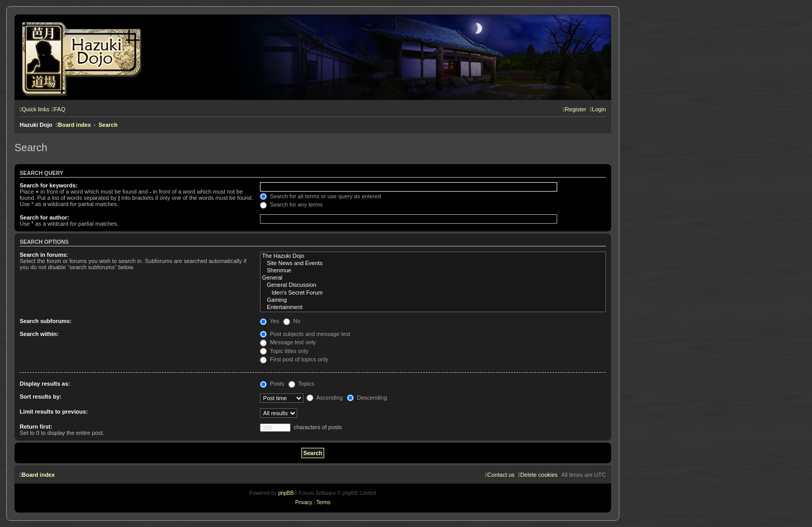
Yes (270, 321)
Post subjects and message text (305, 334)
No (292, 321)
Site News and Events (433, 263)
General (433, 278)
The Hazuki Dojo (433, 256)
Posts (272, 384)
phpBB (286, 493)
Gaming (433, 300)
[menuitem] (59, 109)
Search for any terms (291, 204)
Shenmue (433, 271)
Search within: (39, 334)
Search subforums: (46, 321)
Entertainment (433, 308)
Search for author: (44, 217)
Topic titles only (284, 351)
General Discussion (433, 285)
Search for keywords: (49, 185)
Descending (367, 398)
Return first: (36, 427)
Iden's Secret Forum (433, 293)
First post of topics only (294, 359)
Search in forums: (44, 255)
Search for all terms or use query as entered (321, 196)
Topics (301, 384)
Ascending (325, 398)
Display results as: (45, 384)
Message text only (288, 342)
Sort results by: (41, 397)
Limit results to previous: (54, 412)
